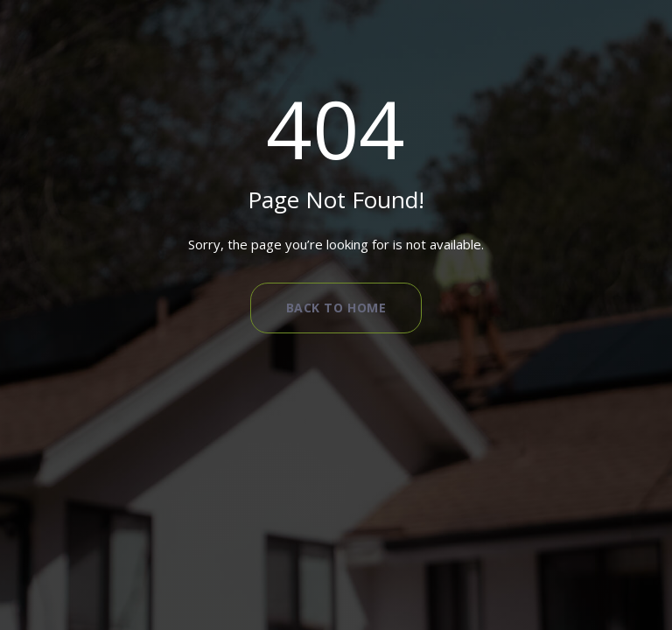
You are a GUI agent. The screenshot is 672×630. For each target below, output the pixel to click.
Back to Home (336, 308)
